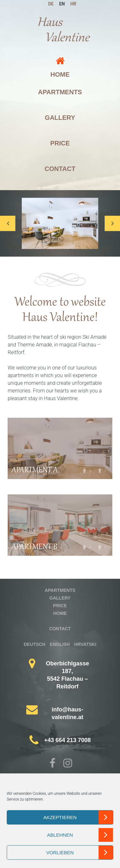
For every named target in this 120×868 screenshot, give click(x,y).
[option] (60, 223)
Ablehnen (60, 835)
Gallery (60, 118)
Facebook (54, 764)
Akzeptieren (60, 817)
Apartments (60, 92)
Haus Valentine (63, 31)
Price (60, 143)
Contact (60, 169)
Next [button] (112, 223)
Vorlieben (60, 852)
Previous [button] (8, 223)
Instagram (68, 764)
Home (60, 74)
